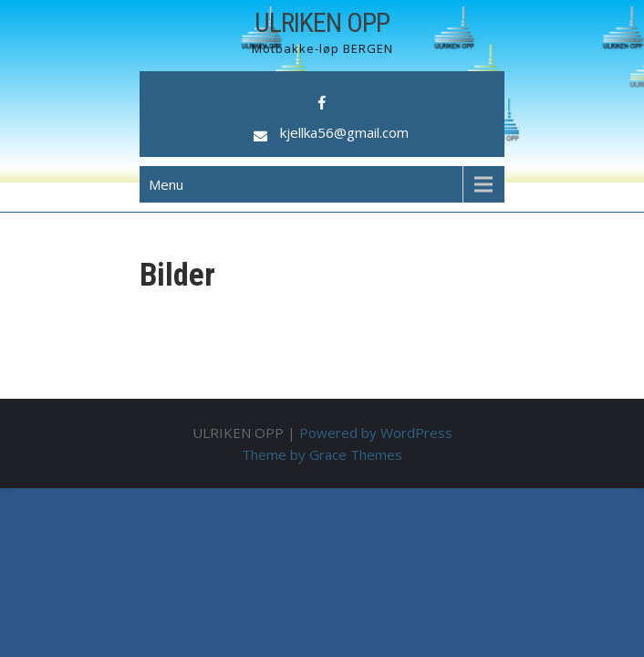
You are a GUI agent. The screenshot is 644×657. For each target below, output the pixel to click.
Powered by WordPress (376, 433)
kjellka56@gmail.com (344, 132)
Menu (166, 184)
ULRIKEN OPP (322, 22)
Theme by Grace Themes (322, 454)
